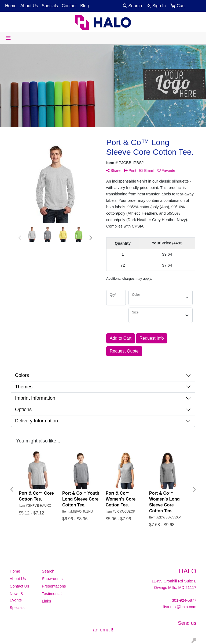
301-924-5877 (184, 600)
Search (132, 6)
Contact (69, 6)
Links (46, 601)
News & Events (16, 597)
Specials (50, 6)
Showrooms (52, 579)
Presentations (54, 586)
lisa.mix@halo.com (180, 607)
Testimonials (53, 594)
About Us (29, 6)
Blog (84, 6)
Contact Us (19, 586)
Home (11, 6)
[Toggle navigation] (8, 38)
